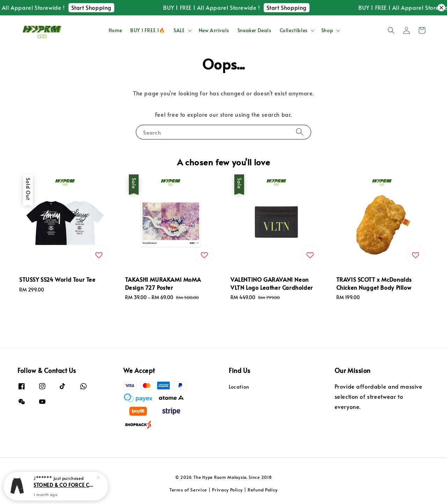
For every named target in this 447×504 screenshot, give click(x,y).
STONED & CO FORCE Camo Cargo (64, 491)
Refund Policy (263, 490)
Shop (327, 30)
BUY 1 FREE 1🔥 (148, 30)
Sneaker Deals (254, 30)
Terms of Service (188, 490)
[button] (391, 30)
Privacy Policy (227, 490)
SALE (179, 30)
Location (239, 387)
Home (115, 30)
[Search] (300, 132)
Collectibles (294, 30)
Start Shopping (104, 7)
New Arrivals (214, 30)
